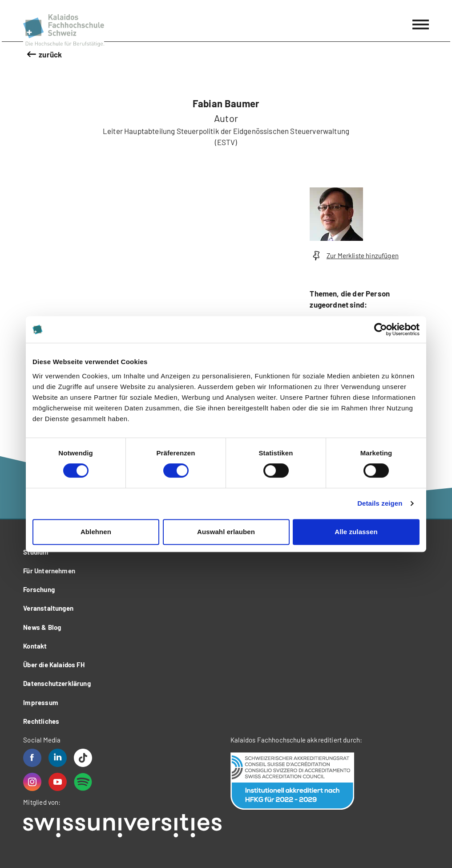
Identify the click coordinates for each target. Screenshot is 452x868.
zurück (50, 54)
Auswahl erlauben (226, 532)
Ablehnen (96, 532)
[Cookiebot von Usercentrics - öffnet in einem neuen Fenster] (381, 329)
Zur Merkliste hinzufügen (354, 256)
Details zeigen (380, 503)
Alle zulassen (356, 532)
